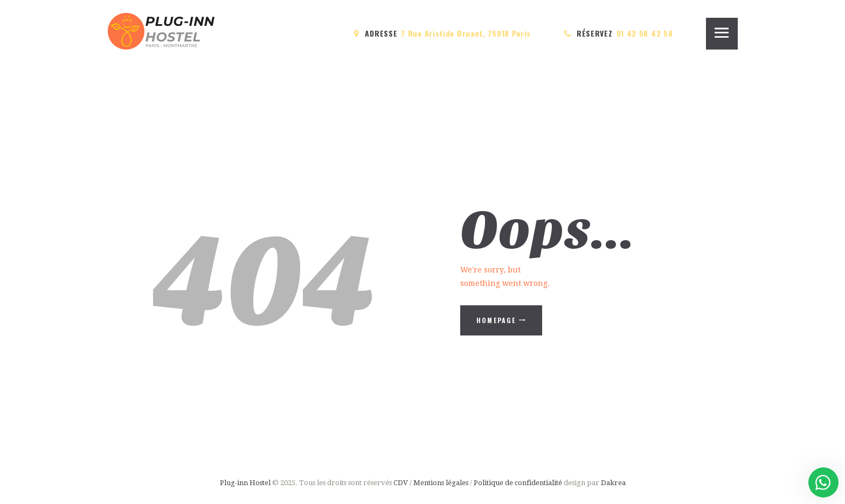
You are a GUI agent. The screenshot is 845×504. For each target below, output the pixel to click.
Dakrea (613, 483)
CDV (401, 483)
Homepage (496, 320)
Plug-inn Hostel (245, 483)
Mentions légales (441, 483)
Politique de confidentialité (519, 483)
